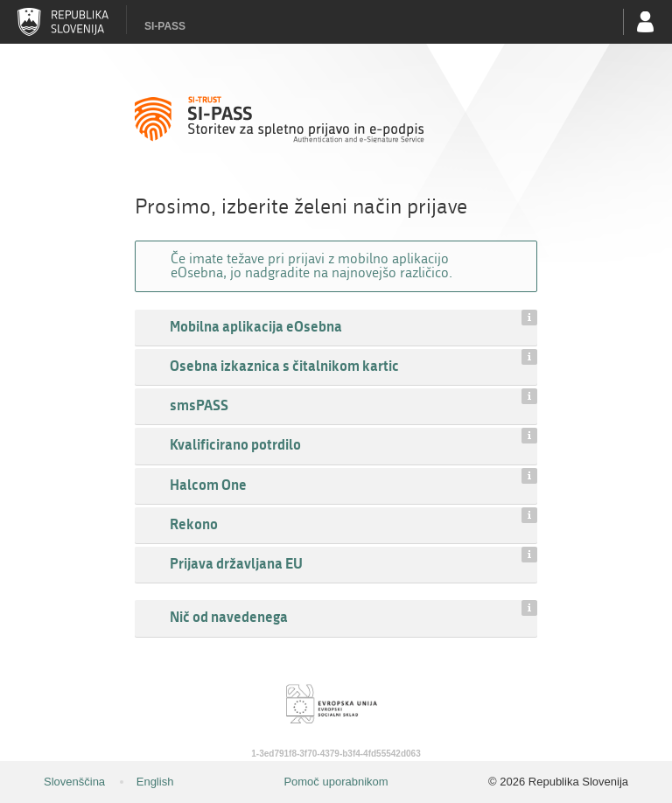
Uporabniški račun (646, 22)
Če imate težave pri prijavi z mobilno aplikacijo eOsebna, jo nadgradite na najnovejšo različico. (311, 265)
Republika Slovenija (63, 22)
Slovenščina (74, 782)
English (155, 782)
